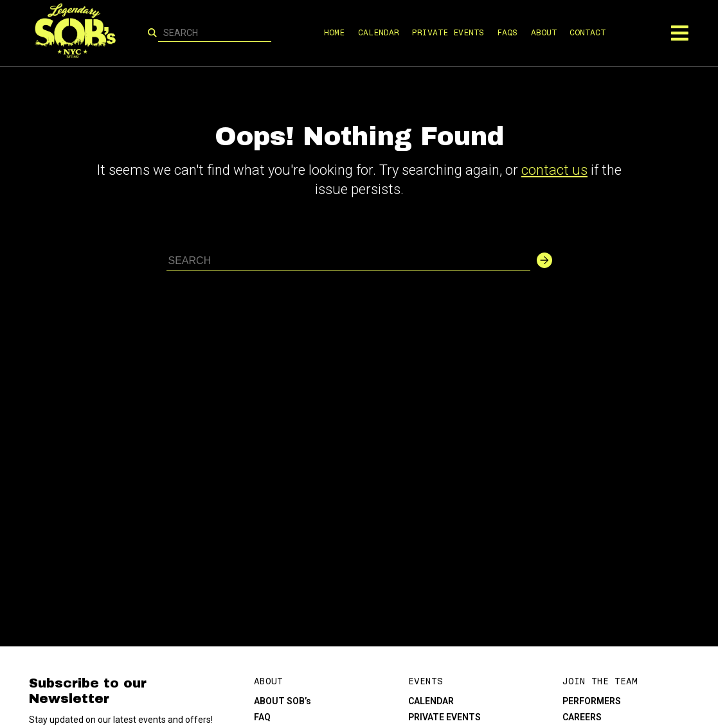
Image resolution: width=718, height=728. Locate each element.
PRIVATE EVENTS (448, 32)
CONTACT (588, 32)
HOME (334, 32)
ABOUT (544, 32)
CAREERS (582, 717)
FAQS (507, 32)
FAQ (262, 717)
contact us (554, 170)
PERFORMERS (592, 701)
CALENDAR (379, 32)
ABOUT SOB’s (283, 701)
